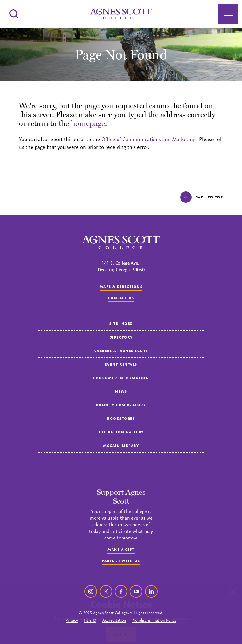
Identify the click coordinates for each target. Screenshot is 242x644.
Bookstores (121, 418)
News (121, 391)
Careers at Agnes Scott (121, 351)
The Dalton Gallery (121, 432)
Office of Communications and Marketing (148, 139)
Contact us (121, 298)
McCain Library (121, 445)
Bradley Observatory (121, 405)
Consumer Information (121, 378)
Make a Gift (121, 549)
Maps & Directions (121, 286)
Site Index (121, 324)
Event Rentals (121, 364)
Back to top (202, 197)
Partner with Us (121, 561)
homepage (88, 123)
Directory (121, 337)
